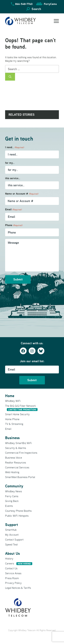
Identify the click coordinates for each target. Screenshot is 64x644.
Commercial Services (17, 467)
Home (10, 396)
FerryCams (50, 4)
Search (36, 9)
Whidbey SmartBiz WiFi (19, 443)
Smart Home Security (17, 414)
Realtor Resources (16, 462)
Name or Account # (22, 194)
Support (12, 525)
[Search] (10, 77)
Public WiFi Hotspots (17, 516)
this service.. (13, 178)
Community (14, 486)
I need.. (15, 147)
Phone (14, 225)
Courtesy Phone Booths (18, 511)
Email (13, 210)
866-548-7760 (24, 4)
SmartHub (11, 530)
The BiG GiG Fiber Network (21, 408)
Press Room (12, 578)
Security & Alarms (16, 448)
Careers (19, 563)
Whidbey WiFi (13, 401)
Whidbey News (13, 491)
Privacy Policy (13, 583)
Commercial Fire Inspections (21, 453)
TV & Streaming (14, 424)
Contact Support (14, 540)
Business (12, 438)
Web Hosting (12, 472)
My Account (12, 535)
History (9, 558)
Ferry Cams (12, 496)
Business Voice (14, 458)
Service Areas (13, 573)
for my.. (10, 163)
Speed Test (11, 544)
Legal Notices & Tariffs (18, 588)
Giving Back (12, 501)
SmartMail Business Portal (20, 477)
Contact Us (11, 568)
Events (9, 506)
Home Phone (12, 419)
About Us (12, 553)
